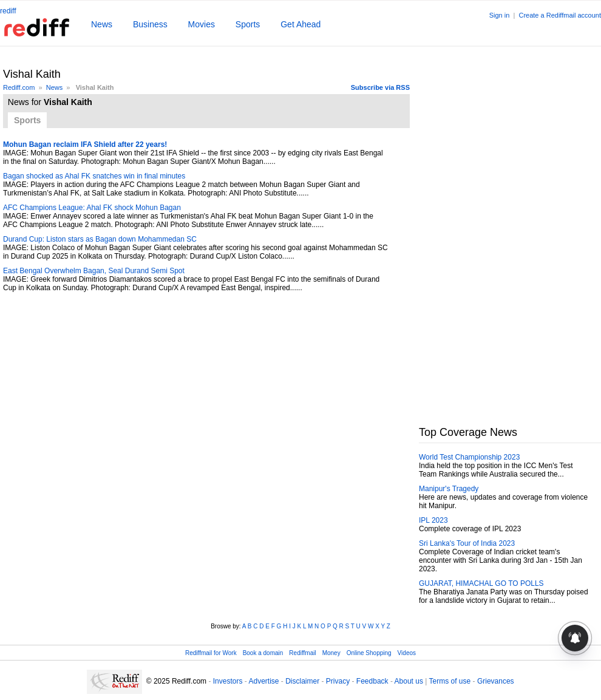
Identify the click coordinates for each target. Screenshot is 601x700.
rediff (8, 11)
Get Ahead (300, 24)
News (102, 24)
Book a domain (263, 653)
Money (331, 653)
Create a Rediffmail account (560, 15)
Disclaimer (302, 681)
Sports (248, 24)
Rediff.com (19, 87)
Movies (202, 24)
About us (409, 681)
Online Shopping (369, 653)
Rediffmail (302, 653)
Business (150, 24)
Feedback (372, 681)
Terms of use (450, 681)
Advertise (263, 681)
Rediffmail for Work (211, 653)
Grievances (496, 681)
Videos (407, 653)
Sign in (500, 15)
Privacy (338, 681)
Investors (228, 681)
